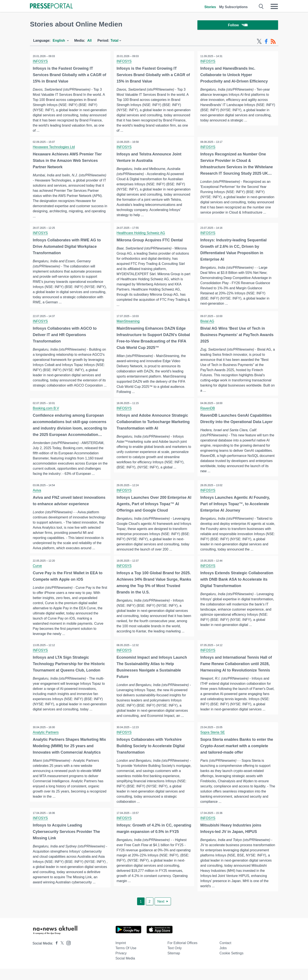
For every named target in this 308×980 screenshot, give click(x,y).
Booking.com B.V (46, 410)
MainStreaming (129, 322)
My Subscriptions (233, 7)
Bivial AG (208, 322)
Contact (225, 954)
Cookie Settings (231, 965)
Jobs (223, 959)
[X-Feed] (259, 42)
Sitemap (174, 965)
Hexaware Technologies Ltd (54, 148)
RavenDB (208, 410)
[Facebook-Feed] (266, 42)
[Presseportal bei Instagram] (67, 954)
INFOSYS (41, 62)
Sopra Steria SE (213, 742)
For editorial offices (182, 954)
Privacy (121, 965)
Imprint (121, 954)
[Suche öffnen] (261, 6)
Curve (38, 573)
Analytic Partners (46, 742)
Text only (175, 959)
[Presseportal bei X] (61, 955)
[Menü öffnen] (274, 6)
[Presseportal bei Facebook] (55, 955)
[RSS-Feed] (273, 42)
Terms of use (126, 959)
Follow (238, 26)
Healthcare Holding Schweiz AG (141, 234)
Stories (210, 7)
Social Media (125, 970)
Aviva (37, 492)
